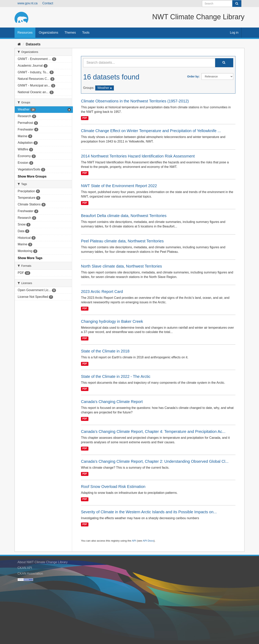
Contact (48, 3)
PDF (85, 118)
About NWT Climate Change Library (43, 562)
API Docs (148, 541)
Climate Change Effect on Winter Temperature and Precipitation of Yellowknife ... (151, 131)
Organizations (48, 33)
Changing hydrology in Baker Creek (112, 321)
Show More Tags (30, 258)
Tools (86, 33)
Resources (25, 33)
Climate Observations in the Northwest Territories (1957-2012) (135, 101)
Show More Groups (32, 176)
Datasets (33, 44)
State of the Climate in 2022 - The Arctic (116, 376)
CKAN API (25, 568)
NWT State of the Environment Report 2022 (119, 186)
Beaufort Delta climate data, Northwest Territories (124, 216)
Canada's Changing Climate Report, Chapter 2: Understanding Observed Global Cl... (155, 461)
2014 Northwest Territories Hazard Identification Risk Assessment (138, 156)
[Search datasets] (222, 4)
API (134, 541)
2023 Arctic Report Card (102, 292)
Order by (193, 76)
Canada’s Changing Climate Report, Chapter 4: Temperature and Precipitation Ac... (153, 431)
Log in (234, 33)
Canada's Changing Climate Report (112, 402)
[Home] (19, 44)
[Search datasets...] (149, 63)
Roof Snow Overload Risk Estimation (113, 487)
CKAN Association (30, 574)
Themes (70, 33)
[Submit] (237, 4)
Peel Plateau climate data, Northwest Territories (122, 241)
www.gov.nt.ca (28, 3)
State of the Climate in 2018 (105, 351)
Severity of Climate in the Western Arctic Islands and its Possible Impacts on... (149, 512)
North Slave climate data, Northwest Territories (121, 266)
